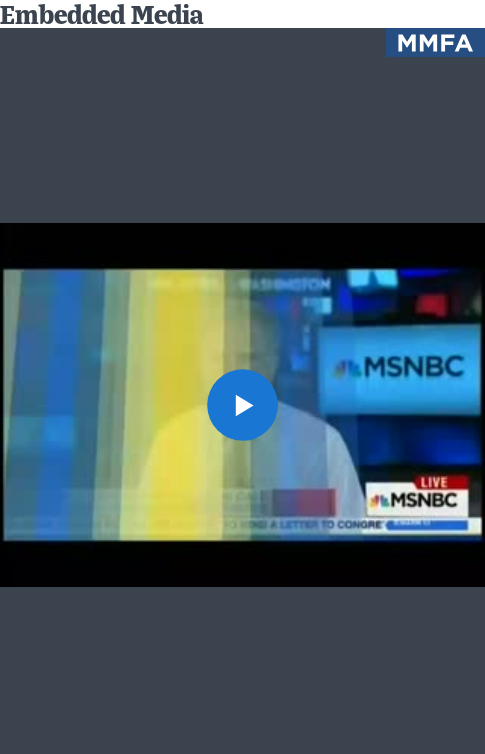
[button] (243, 405)
